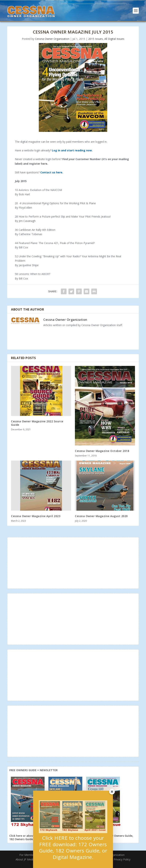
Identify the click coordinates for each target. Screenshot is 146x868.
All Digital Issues (114, 39)
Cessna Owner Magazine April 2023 (36, 516)
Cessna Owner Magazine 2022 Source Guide (37, 423)
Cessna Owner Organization (52, 39)
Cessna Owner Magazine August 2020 (101, 516)
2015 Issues (96, 39)
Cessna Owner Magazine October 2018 (102, 451)
